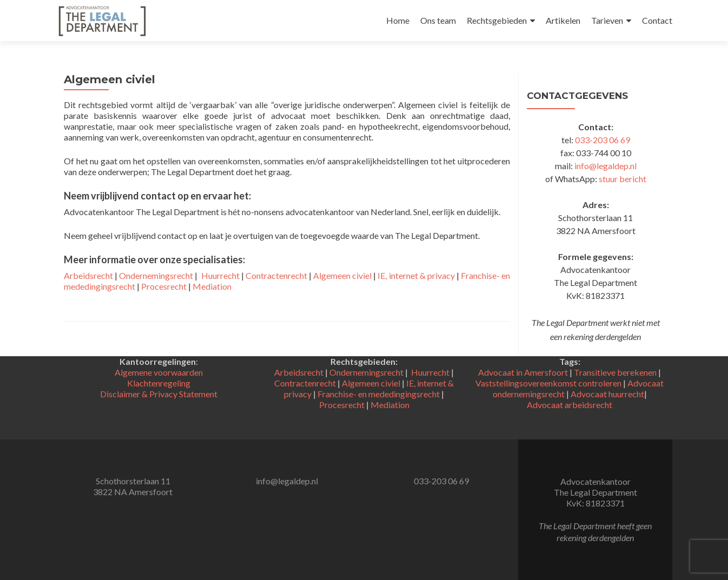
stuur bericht (623, 179)
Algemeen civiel (342, 275)
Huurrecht (220, 275)
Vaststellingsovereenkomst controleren (548, 383)
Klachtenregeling (159, 383)
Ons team (438, 20)
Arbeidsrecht (88, 275)
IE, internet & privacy (416, 275)
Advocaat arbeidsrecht (570, 405)
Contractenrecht (276, 275)
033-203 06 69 (603, 140)
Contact (657, 20)
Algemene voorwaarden (159, 372)
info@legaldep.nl (605, 166)
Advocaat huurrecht (607, 394)
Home (398, 20)
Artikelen (563, 20)
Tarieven (607, 20)
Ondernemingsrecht (156, 275)
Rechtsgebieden (497, 20)
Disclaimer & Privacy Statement (159, 394)
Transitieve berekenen (615, 372)
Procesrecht (164, 286)
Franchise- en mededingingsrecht (379, 394)
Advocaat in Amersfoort (523, 372)
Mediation (212, 286)
